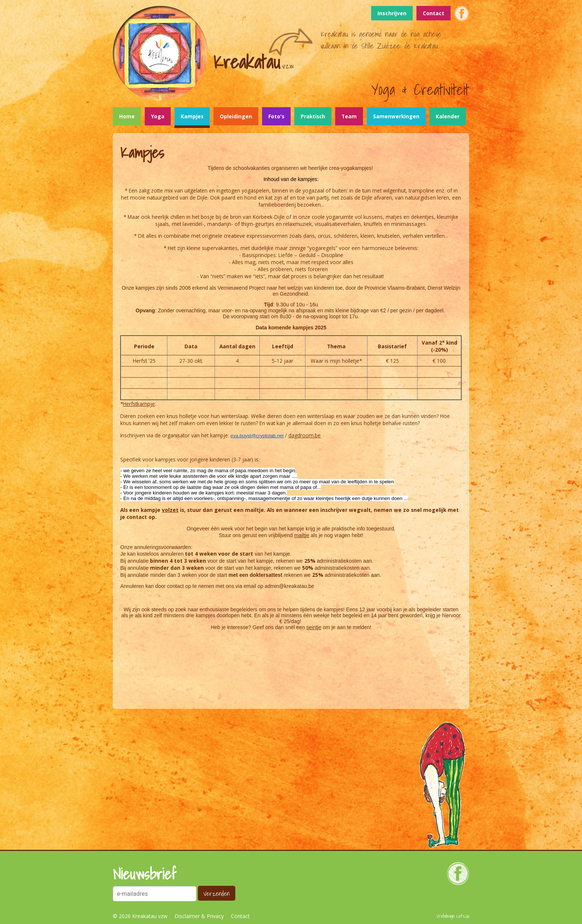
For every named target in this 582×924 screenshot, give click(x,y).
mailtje (302, 535)
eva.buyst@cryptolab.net (257, 436)
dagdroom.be (305, 435)
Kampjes (192, 116)
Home (127, 116)
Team (349, 116)
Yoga (158, 116)
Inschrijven (392, 13)
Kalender (448, 116)
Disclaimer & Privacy (199, 916)
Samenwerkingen (396, 116)
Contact (434, 13)
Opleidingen (236, 116)
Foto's (276, 116)
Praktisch (313, 116)
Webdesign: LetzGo (453, 916)
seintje (314, 627)
